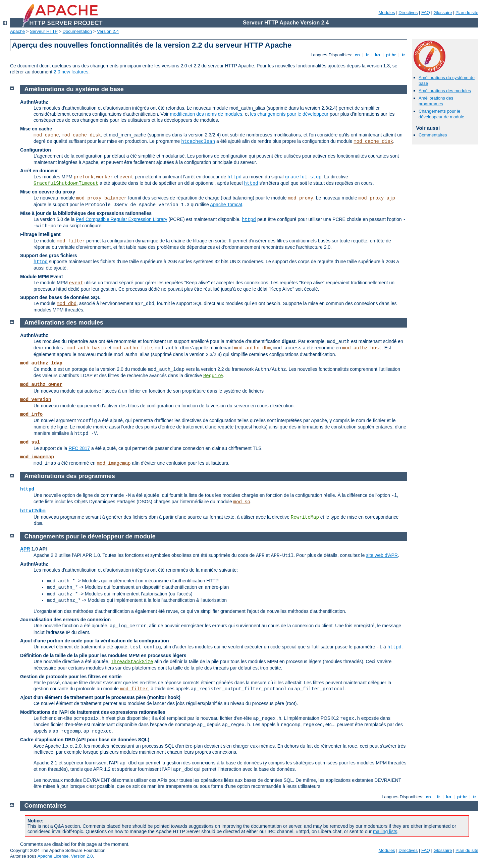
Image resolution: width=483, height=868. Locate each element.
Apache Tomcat (226, 205)
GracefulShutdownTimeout (66, 183)
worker (104, 177)
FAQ (426, 13)
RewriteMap (305, 517)
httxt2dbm (33, 511)
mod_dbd (67, 304)
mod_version (36, 400)
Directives (408, 13)
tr (404, 55)
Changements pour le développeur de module (441, 114)
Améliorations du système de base (74, 89)
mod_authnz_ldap (41, 363)
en (357, 55)
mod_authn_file (132, 348)
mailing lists (385, 831)
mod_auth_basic (87, 348)
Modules (387, 13)
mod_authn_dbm (252, 348)
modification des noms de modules (206, 114)
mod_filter (71, 241)
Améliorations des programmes (436, 101)
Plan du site (467, 13)
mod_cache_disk (81, 135)
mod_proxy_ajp (377, 198)
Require (213, 376)
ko (377, 55)
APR (25, 549)
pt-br (391, 55)
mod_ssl (30, 442)
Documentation (77, 31)
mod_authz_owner (41, 385)
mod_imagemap (37, 457)
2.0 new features (71, 72)
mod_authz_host (362, 348)
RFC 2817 (79, 448)
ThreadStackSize (132, 662)
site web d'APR (382, 555)
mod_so (242, 502)
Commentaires (433, 135)
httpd (234, 177)
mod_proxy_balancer (101, 198)
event (126, 177)
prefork (84, 177)
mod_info (31, 414)
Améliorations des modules (445, 91)
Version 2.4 (108, 31)
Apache (17, 31)
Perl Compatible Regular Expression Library (121, 219)
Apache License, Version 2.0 (65, 856)
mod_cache (46, 135)
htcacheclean (198, 141)
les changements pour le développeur (289, 114)
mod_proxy (301, 198)
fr (367, 55)
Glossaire (443, 13)
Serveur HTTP (44, 31)
